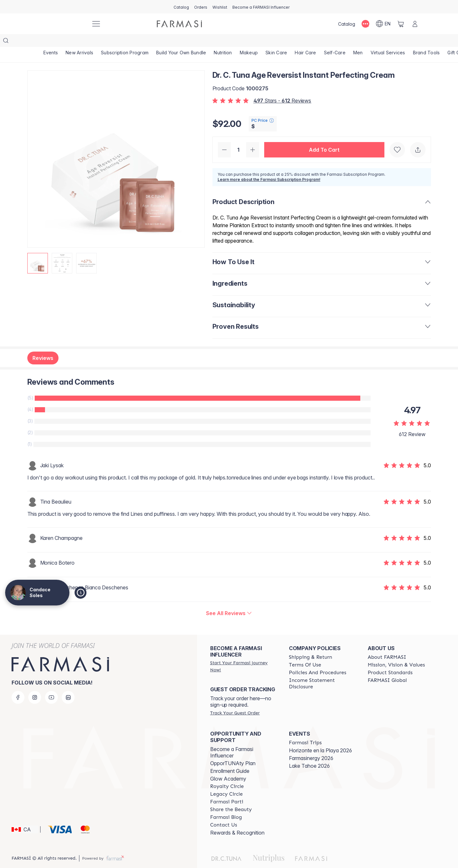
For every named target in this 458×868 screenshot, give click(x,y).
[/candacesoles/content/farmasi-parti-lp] (227, 789)
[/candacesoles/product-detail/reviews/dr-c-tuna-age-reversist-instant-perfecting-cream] (229, 600)
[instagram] (35, 685)
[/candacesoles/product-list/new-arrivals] (79, 42)
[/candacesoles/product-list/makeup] (249, 42)
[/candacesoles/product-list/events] (51, 42)
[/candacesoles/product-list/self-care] (335, 42)
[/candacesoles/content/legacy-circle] (226, 781)
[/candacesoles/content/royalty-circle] (227, 774)
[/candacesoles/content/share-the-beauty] (231, 797)
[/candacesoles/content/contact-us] (224, 812)
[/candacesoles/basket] (401, 24)
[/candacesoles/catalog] (181, 7)
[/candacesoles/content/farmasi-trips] (305, 730)
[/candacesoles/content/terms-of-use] (305, 652)
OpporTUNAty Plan (233, 750)
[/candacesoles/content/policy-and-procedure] (318, 660)
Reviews (43, 345)
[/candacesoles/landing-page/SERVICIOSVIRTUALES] (388, 42)
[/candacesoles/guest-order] (235, 700)
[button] (324, 137)
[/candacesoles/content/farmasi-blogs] (226, 804)
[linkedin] (68, 685)
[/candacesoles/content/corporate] (387, 667)
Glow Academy (228, 766)
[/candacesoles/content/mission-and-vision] (396, 652)
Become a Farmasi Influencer (232, 739)
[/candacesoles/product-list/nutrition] (223, 42)
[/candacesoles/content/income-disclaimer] (323, 671)
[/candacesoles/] (62, 24)
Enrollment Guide (230, 758)
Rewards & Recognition (237, 820)
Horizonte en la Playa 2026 (320, 738)
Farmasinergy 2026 (311, 745)
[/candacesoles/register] (201, 7)
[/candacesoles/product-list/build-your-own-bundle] (181, 42)
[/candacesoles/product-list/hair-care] (305, 42)
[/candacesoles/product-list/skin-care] (276, 42)
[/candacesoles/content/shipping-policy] (311, 644)
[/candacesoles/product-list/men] (358, 42)
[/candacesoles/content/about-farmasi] (387, 644)
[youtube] (51, 685)
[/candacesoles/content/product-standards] (390, 660)
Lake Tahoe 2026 (309, 753)
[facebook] (18, 685)
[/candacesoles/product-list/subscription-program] (125, 42)
